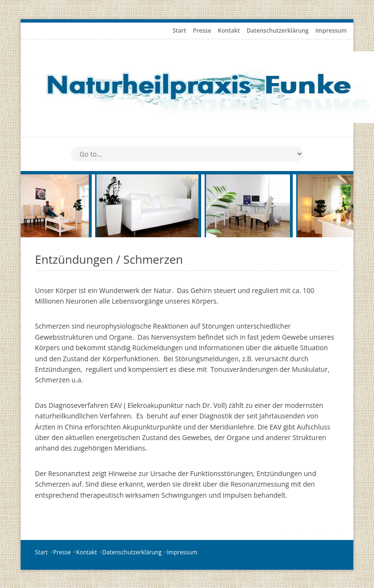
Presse (202, 31)
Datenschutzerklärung (278, 31)
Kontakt (229, 31)
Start (180, 31)
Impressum (331, 31)
